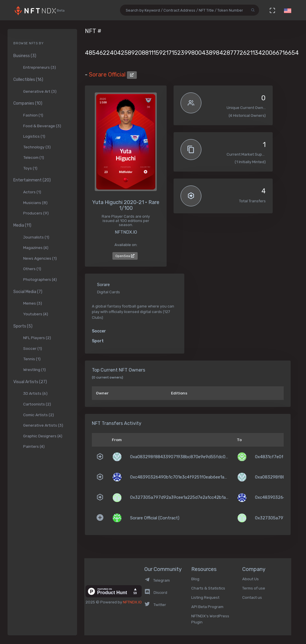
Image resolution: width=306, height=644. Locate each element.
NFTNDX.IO (132, 602)
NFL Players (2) (37, 338)
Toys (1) (30, 168)
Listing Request (205, 597)
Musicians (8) (35, 203)
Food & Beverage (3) (42, 126)
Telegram (157, 580)
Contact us (252, 597)
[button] (287, 10)
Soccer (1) (33, 348)
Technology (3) (37, 147)
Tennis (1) (32, 359)
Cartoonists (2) (37, 404)
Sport (98, 341)
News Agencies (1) (40, 258)
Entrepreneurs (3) (40, 67)
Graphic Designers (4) (43, 436)
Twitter (155, 605)
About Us (251, 579)
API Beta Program (207, 607)
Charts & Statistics (208, 588)
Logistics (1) (34, 136)
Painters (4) (34, 446)
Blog (195, 579)
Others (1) (32, 269)
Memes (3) (33, 303)
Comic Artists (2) (39, 415)
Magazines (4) (36, 248)
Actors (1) (32, 192)
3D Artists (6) (35, 393)
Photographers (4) (40, 279)
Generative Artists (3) (43, 425)
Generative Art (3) (40, 91)
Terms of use (254, 588)
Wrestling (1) (34, 370)
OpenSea (125, 256)
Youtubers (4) (36, 314)
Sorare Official (108, 74)
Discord (156, 592)
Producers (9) (36, 213)
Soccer (99, 331)
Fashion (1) (33, 115)
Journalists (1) (36, 237)
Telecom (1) (34, 157)
